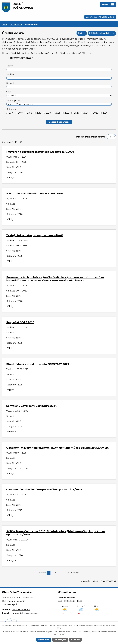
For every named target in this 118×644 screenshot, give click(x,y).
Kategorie (11, 109)
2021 (58, 113)
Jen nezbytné (60, 640)
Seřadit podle (13, 101)
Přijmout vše (44, 640)
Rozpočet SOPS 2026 (20, 322)
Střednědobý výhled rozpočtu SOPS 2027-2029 (38, 364)
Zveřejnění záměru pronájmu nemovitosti (35, 235)
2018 (30, 113)
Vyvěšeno (11, 74)
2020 (48, 113)
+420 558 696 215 (21, 610)
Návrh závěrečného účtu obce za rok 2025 (35, 193)
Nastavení (75, 640)
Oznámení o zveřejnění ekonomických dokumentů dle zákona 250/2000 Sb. (58, 448)
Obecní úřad (16, 25)
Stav (9, 92)
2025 (96, 113)
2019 (39, 113)
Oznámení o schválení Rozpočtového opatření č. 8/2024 (44, 489)
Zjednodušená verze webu (100, 17)
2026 (105, 113)
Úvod (4, 25)
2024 (86, 113)
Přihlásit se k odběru (102, 33)
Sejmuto (11, 83)
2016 (11, 113)
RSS (82, 33)
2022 (67, 113)
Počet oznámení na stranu (90, 137)
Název (10, 66)
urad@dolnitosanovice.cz (25, 613)
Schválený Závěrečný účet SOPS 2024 (32, 406)
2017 (20, 113)
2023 (76, 113)
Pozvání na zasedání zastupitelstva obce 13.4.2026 (40, 152)
